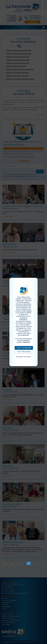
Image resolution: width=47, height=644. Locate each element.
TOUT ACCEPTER (24, 348)
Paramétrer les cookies (23, 357)
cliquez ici (26, 342)
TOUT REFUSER (23, 352)
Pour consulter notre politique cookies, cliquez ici (23, 359)
